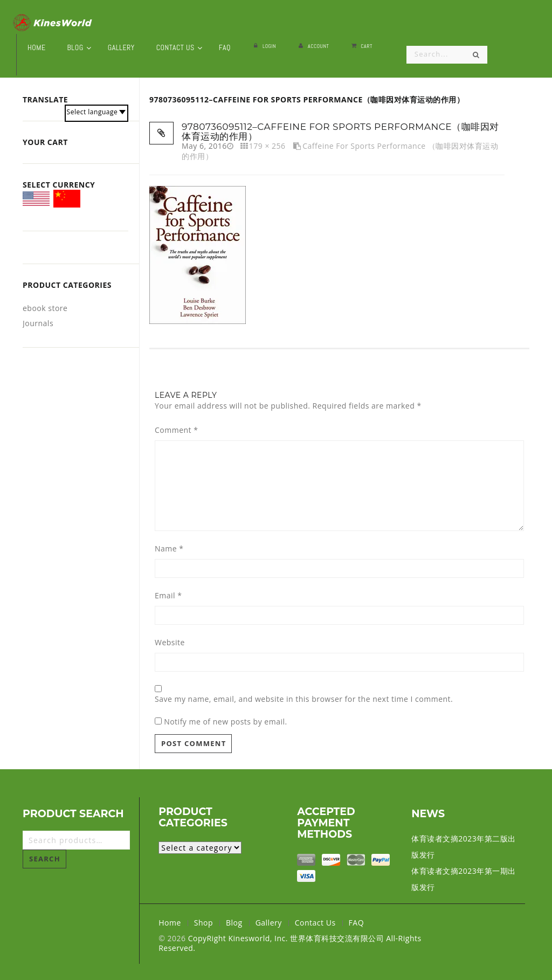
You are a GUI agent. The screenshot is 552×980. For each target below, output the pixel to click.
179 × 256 (267, 146)
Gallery (269, 923)
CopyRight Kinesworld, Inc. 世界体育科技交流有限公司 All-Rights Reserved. (290, 943)
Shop (203, 923)
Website (170, 643)
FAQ (356, 923)
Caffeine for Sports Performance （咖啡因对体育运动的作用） (340, 151)
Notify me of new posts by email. (226, 722)
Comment (176, 430)
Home (170, 923)
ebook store (45, 308)
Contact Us (315, 923)
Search (45, 859)
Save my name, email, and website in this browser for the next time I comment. (304, 699)
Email (168, 596)
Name (169, 549)
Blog (234, 923)
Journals (38, 323)
